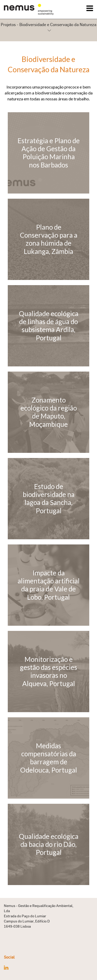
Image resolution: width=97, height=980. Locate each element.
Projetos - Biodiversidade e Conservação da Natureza (48, 28)
